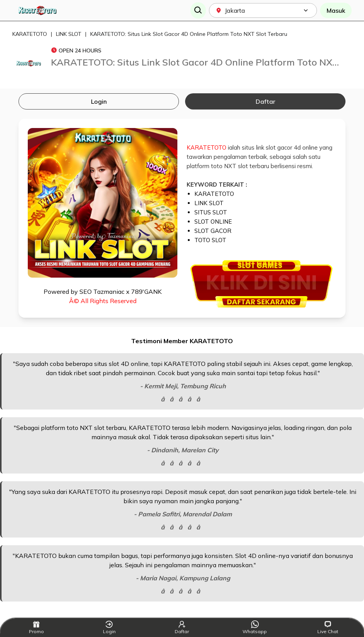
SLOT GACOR (213, 231)
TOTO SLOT (210, 240)
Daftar (265, 101)
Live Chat (328, 627)
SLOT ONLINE (213, 222)
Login (99, 101)
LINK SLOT (69, 34)
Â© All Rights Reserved (103, 301)
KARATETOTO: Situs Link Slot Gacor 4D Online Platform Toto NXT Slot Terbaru (189, 34)
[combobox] (263, 10)
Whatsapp (255, 627)
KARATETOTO (30, 34)
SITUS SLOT (211, 212)
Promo (36, 627)
